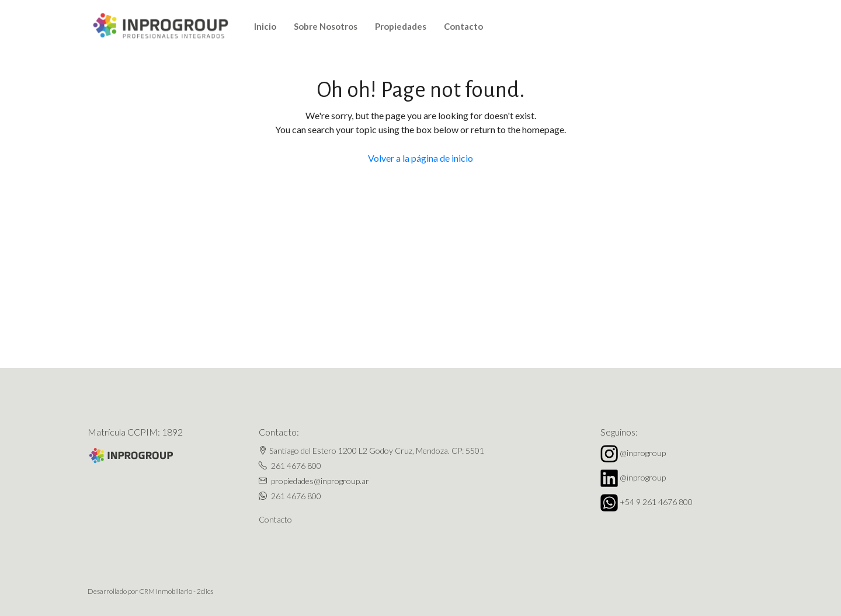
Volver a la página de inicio (420, 158)
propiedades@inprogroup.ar (320, 481)
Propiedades (401, 26)
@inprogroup (643, 453)
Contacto (463, 26)
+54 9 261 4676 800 (656, 502)
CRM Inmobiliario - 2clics (176, 591)
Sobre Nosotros (326, 26)
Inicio (265, 26)
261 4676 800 (296, 466)
